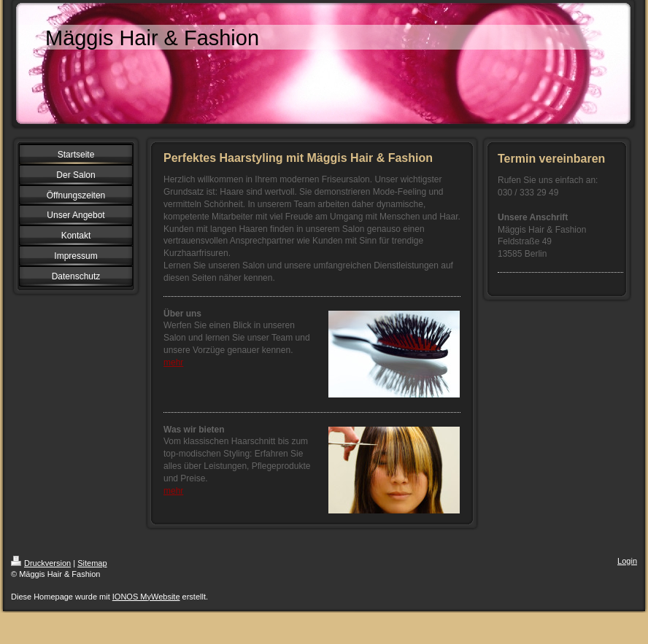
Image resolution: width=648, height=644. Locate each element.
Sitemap (92, 563)
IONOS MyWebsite (146, 597)
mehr (173, 362)
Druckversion (41, 563)
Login (627, 561)
